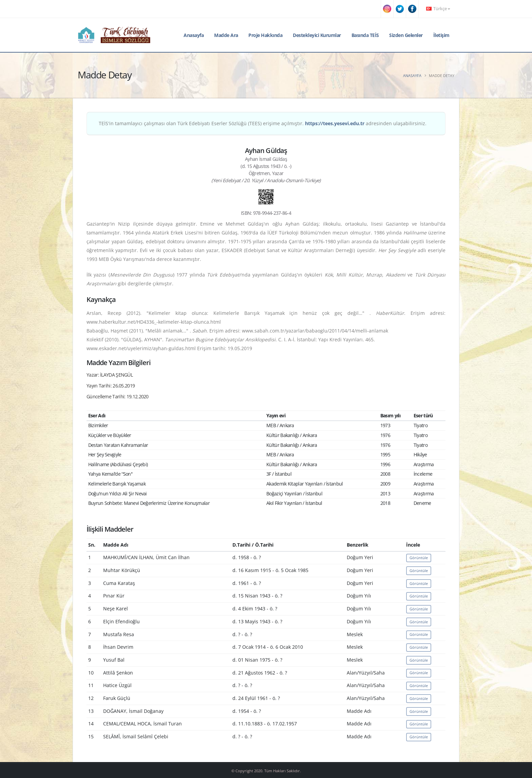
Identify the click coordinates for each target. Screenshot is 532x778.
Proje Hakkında (265, 35)
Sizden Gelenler (406, 35)
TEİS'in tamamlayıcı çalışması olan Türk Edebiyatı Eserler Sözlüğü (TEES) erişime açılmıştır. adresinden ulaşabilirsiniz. (263, 123)
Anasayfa (194, 35)
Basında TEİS (365, 35)
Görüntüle (419, 558)
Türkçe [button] (438, 9)
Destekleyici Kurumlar (317, 35)
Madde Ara (226, 35)
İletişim (441, 35)
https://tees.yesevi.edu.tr (335, 123)
